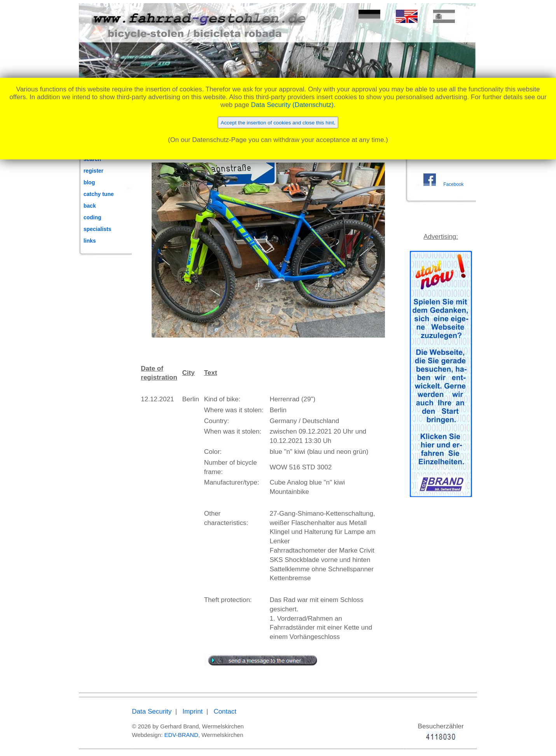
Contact (225, 711)
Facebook (453, 184)
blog (89, 182)
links (90, 241)
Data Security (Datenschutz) (293, 105)
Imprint (192, 711)
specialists (98, 229)
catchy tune (99, 194)
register (94, 171)
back (90, 206)
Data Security (152, 711)
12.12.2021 (157, 399)
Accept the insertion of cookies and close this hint (277, 123)
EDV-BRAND (181, 735)
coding (93, 217)
